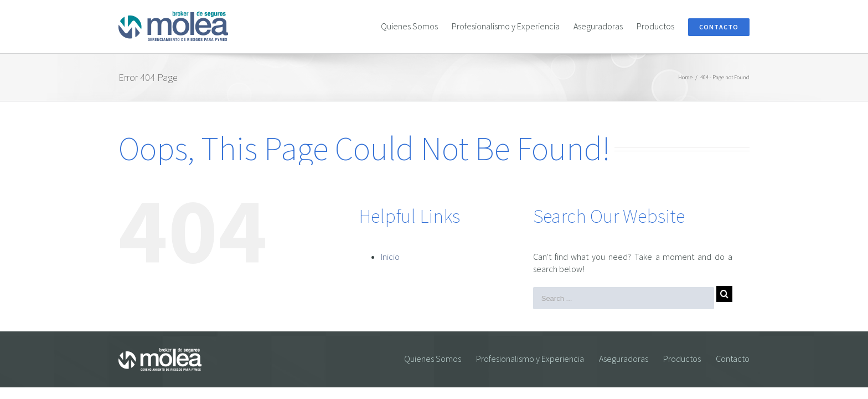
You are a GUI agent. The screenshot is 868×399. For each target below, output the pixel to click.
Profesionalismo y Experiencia (530, 359)
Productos (682, 359)
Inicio (390, 257)
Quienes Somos (433, 359)
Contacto (733, 359)
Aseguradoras (624, 359)
